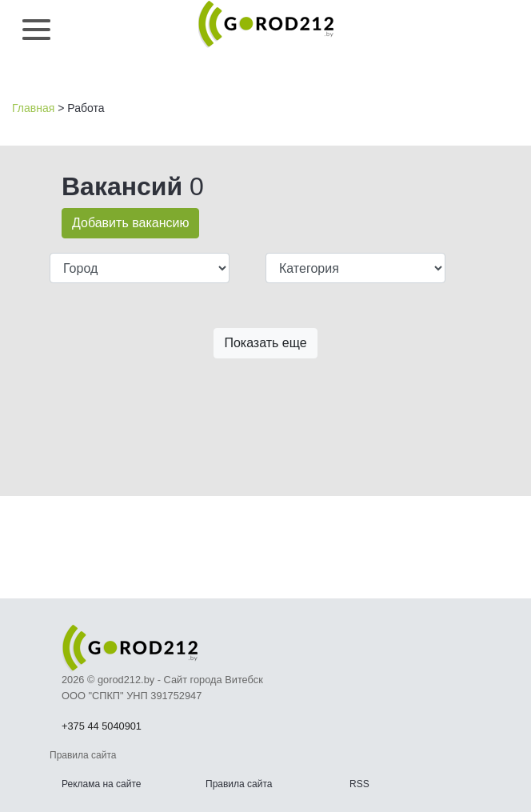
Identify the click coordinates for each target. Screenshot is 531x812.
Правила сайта (239, 784)
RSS (359, 784)
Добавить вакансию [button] (130, 223)
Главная (33, 108)
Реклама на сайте (102, 784)
